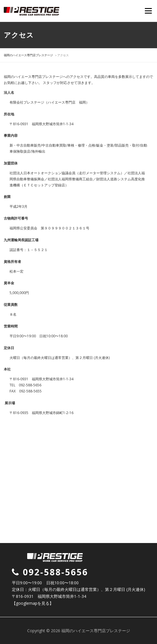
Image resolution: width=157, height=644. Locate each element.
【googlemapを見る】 (33, 603)
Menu (148, 11)
